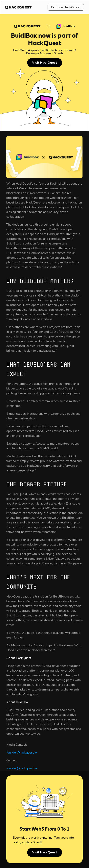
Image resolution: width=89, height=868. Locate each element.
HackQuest (34, 203)
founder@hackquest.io (22, 753)
